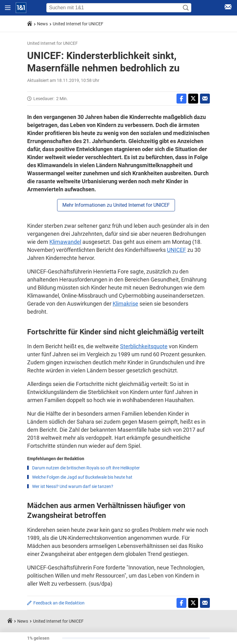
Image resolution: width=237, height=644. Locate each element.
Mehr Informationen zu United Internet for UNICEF (116, 205)
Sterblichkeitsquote (144, 346)
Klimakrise (125, 304)
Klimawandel (65, 242)
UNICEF (177, 250)
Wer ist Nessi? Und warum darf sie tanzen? (73, 486)
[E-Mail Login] (228, 8)
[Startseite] (21, 8)
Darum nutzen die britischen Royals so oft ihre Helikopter (86, 468)
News (42, 24)
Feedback (59, 603)
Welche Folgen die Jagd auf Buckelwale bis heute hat (82, 477)
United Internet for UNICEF (78, 24)
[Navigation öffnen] (8, 8)
